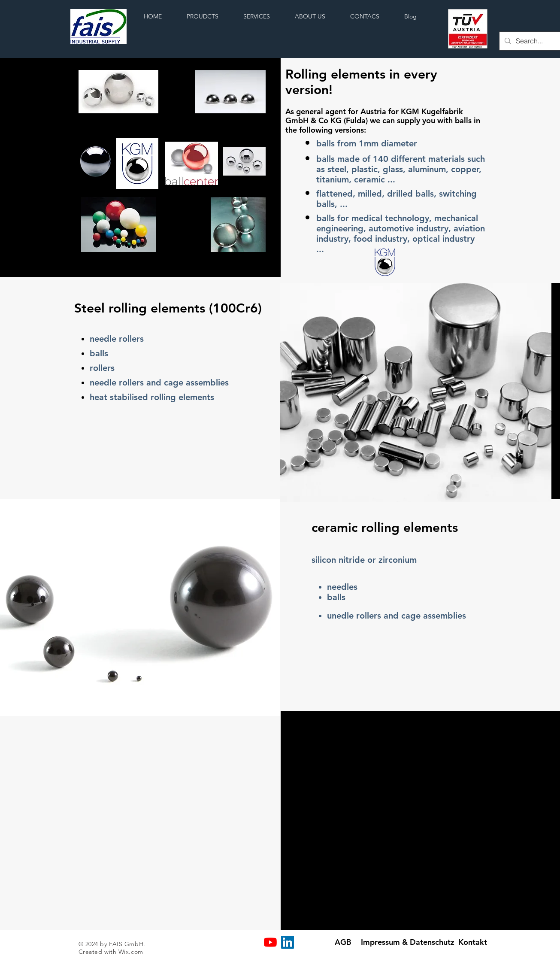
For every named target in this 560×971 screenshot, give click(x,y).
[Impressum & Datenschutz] (408, 942)
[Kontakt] (473, 942)
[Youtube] (270, 942)
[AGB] (343, 942)
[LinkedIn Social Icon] (288, 942)
